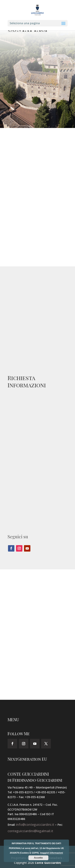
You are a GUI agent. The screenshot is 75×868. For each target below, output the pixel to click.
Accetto (38, 858)
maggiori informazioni (51, 853)
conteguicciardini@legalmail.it (30, 831)
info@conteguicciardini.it (35, 825)
